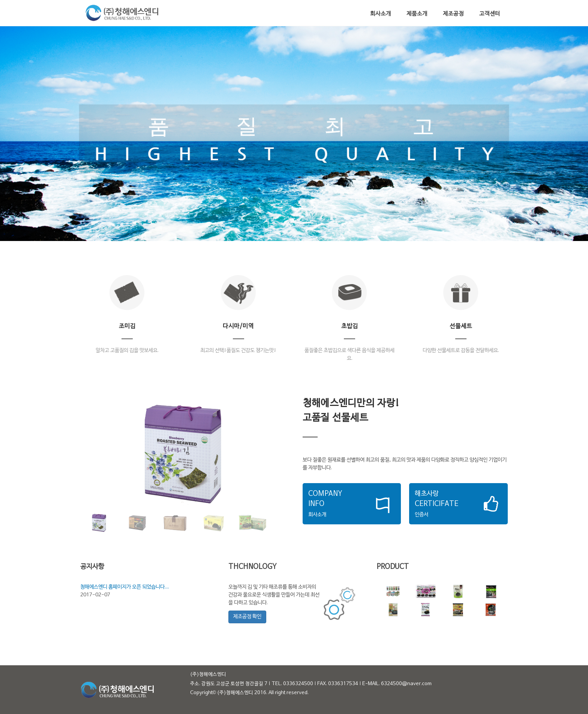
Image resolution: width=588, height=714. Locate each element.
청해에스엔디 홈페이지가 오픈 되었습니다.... (125, 587)
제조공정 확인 (247, 617)
